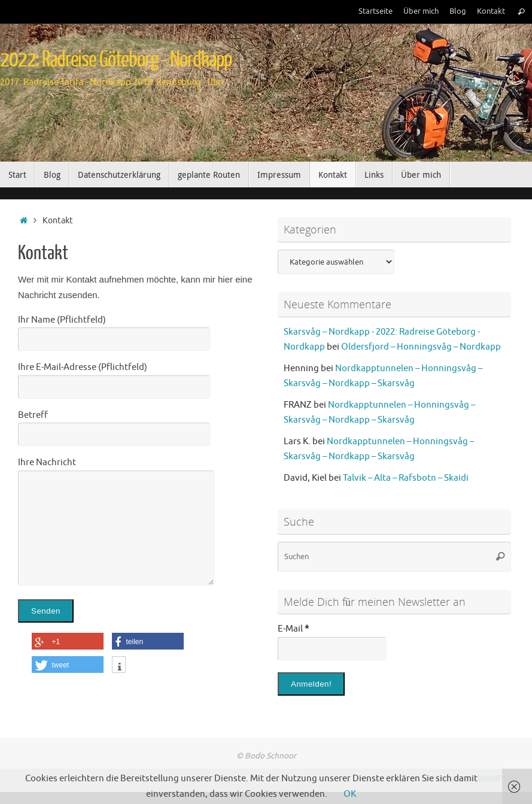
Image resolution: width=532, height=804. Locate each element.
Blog (458, 11)
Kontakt (491, 11)
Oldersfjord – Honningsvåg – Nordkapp (421, 347)
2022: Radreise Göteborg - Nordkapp (116, 60)
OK (350, 794)
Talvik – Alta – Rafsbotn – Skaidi (406, 478)
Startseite (376, 11)
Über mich (421, 11)
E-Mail (293, 629)
